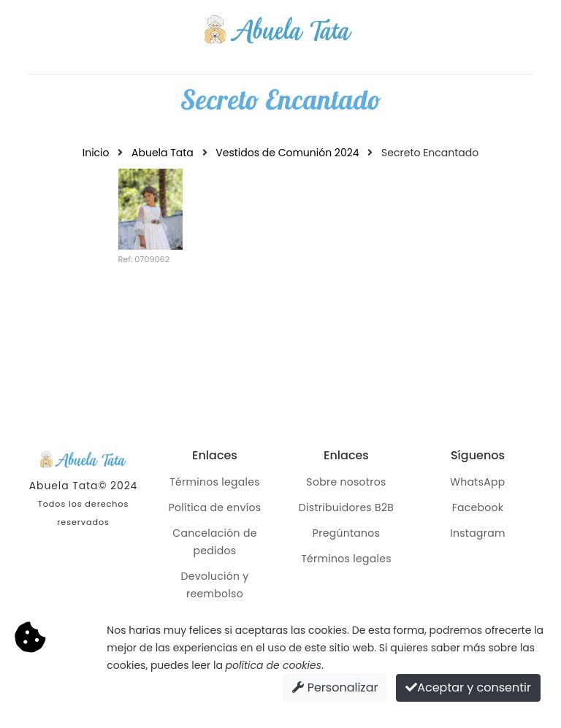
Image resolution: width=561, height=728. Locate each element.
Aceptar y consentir (468, 687)
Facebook (478, 507)
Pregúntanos (346, 533)
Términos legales (215, 482)
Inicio (96, 153)
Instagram (478, 533)
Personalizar (335, 687)
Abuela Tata (163, 153)
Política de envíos (215, 507)
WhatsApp (477, 482)
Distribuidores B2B (346, 507)
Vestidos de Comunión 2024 (287, 153)
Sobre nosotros (346, 482)
